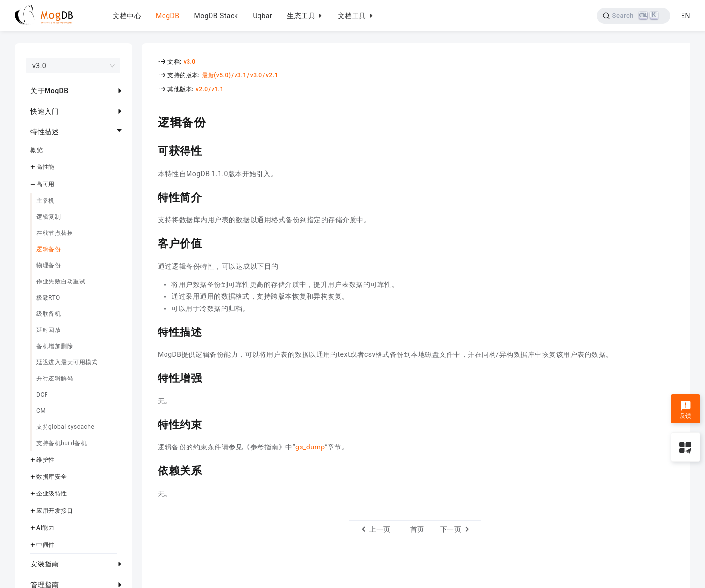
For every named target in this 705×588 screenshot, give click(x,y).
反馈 (686, 410)
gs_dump (310, 447)
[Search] (633, 16)
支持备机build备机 (61, 443)
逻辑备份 (48, 249)
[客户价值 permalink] (150, 242)
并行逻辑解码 (55, 378)
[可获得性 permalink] (150, 150)
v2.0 (202, 89)
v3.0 (190, 62)
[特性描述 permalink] (150, 331)
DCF (42, 395)
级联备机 (48, 314)
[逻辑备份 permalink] (150, 121)
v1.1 (218, 89)
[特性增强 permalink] (150, 377)
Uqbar (262, 16)
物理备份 (48, 265)
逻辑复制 (48, 217)
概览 (36, 150)
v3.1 (241, 75)
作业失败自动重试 (61, 282)
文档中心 (127, 16)
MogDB (167, 16)
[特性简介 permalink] (150, 196)
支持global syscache (65, 427)
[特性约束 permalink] (150, 423)
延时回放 (48, 330)
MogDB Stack (216, 16)
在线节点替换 (55, 233)
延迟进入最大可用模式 (67, 362)
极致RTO (48, 298)
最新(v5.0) (216, 75)
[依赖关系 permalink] (150, 470)
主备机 (46, 201)
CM (41, 411)
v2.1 (272, 75)
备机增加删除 (55, 346)
